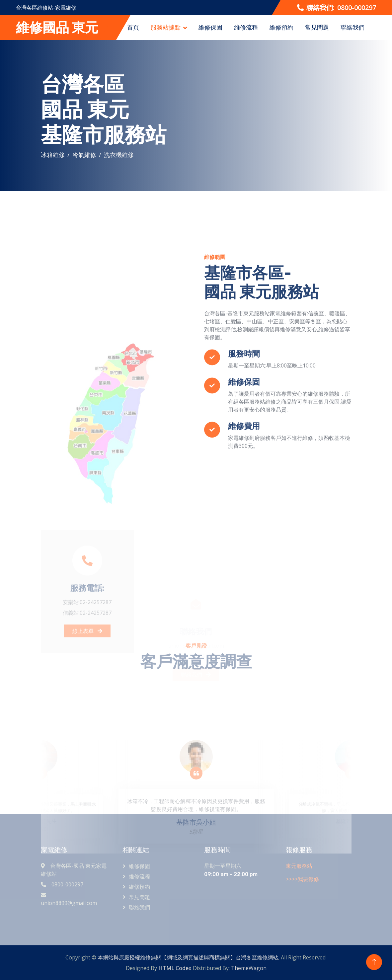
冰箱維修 (53, 155)
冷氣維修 (84, 155)
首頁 (133, 27)
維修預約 (281, 27)
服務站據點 (166, 27)
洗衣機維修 (119, 155)
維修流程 (246, 27)
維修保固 (210, 27)
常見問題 (317, 27)
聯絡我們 (353, 27)
